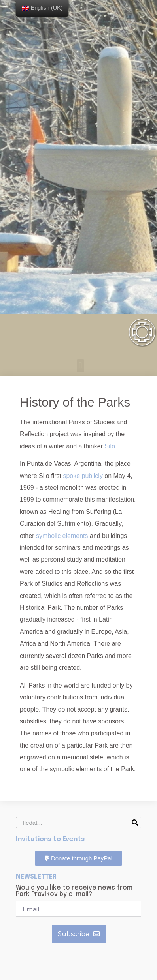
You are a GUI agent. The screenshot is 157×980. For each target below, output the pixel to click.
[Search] (135, 823)
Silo (110, 446)
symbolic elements (62, 536)
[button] (80, 366)
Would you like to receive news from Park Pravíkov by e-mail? (74, 891)
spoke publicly (83, 476)
